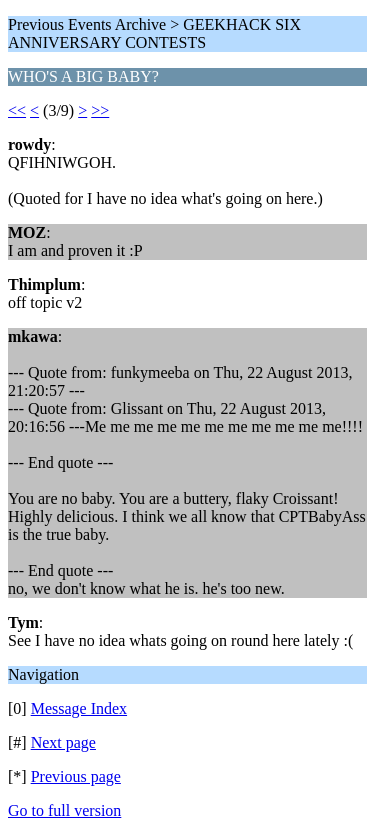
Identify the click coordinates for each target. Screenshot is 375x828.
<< (17, 110)
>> (100, 110)
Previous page (76, 776)
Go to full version (64, 810)
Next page (63, 742)
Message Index (79, 708)
